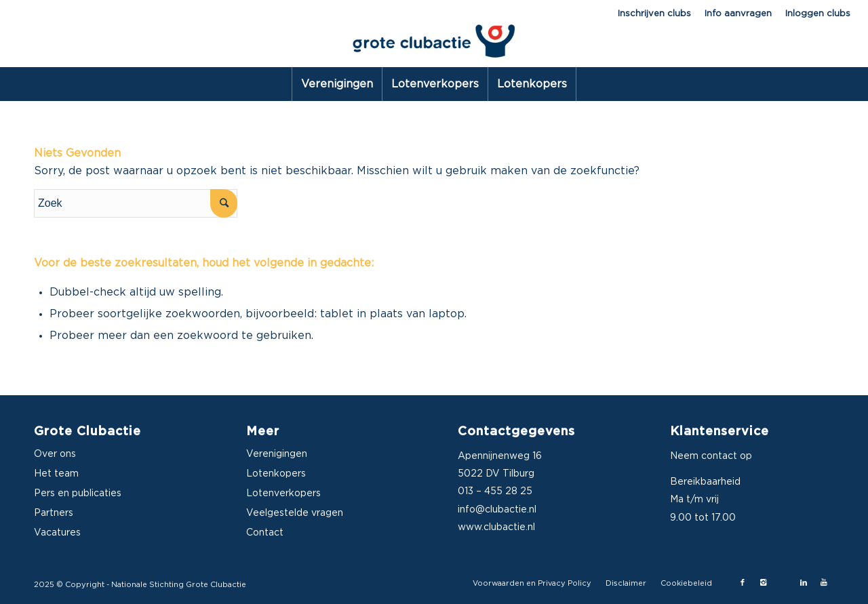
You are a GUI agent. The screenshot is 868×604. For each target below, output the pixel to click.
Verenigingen (277, 454)
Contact (265, 533)
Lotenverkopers (283, 494)
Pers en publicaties (78, 494)
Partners (54, 513)
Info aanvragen (738, 14)
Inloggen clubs (818, 14)
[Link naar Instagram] (763, 583)
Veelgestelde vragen (295, 513)
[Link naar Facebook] (743, 583)
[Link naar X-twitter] (783, 583)
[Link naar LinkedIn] (804, 583)
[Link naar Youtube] (824, 583)
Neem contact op (711, 456)
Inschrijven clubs (654, 14)
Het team (56, 474)
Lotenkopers (276, 474)
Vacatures (57, 533)
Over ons (55, 454)
